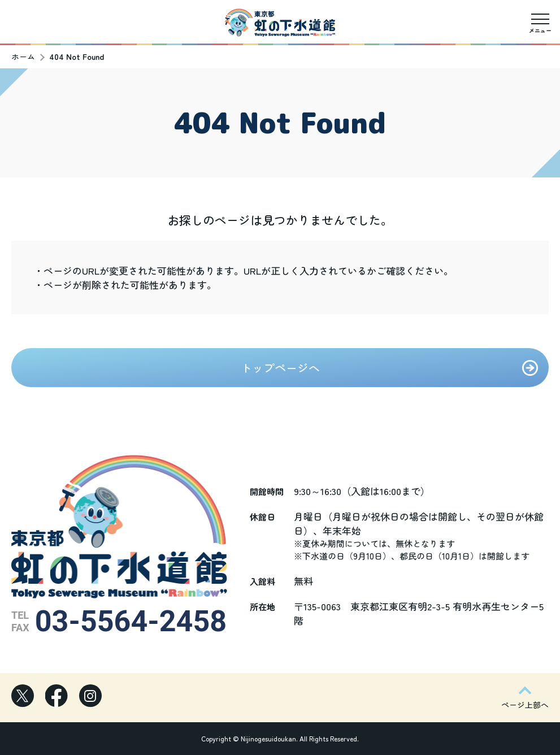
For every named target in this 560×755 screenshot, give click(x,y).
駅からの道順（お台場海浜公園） (109, 39)
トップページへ (280, 368)
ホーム (23, 57)
